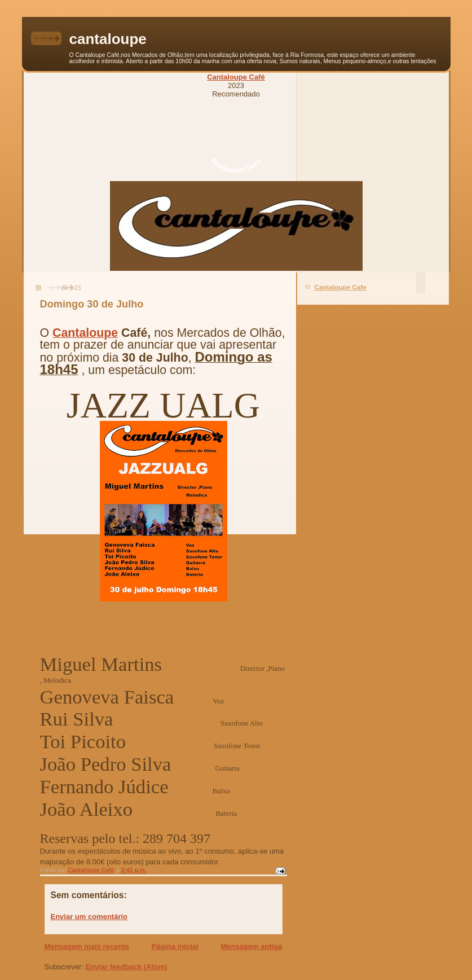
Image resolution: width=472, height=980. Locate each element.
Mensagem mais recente (87, 946)
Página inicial (175, 946)
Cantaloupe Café (236, 77)
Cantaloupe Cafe (341, 287)
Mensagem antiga (251, 946)
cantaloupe (108, 39)
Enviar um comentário (89, 917)
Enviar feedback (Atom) (126, 967)
